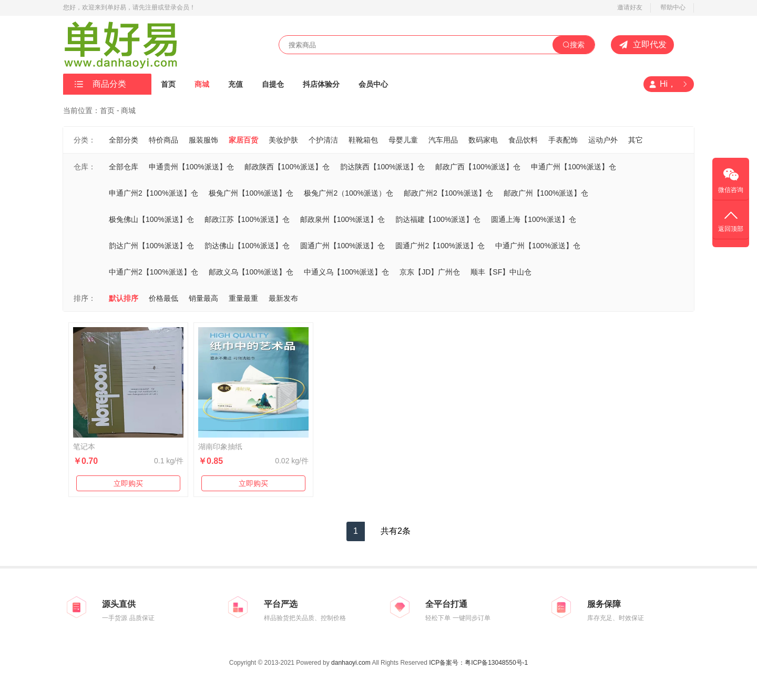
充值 (236, 84)
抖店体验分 (321, 84)
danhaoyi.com (351, 663)
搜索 (574, 45)
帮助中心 (673, 7)
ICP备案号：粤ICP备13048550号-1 (478, 663)
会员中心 (373, 84)
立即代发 (642, 45)
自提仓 (273, 84)
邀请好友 (630, 7)
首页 (168, 84)
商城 (202, 84)
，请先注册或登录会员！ (161, 7)
